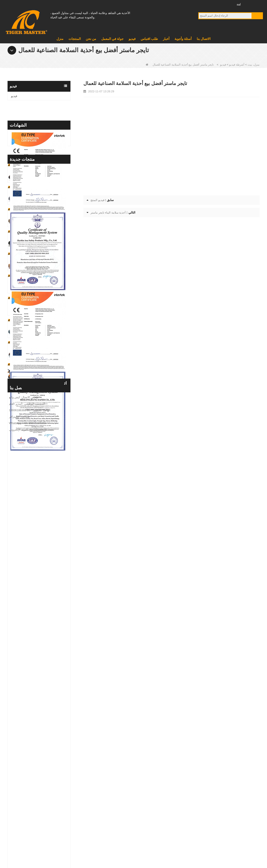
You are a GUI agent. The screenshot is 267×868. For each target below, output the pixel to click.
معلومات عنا (94, 782)
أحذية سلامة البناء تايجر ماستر (108, 213)
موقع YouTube (210, 4)
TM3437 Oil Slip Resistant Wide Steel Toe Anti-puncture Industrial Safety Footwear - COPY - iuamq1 (47, 616)
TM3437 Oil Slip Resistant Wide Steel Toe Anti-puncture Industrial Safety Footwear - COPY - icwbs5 (47, 638)
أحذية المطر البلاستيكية (151, 816)
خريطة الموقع (36, 845)
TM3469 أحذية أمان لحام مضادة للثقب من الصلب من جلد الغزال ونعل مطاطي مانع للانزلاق (47, 505)
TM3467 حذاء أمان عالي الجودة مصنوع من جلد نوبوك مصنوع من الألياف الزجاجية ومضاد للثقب (47, 550)
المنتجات (75, 39)
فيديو (132, 39)
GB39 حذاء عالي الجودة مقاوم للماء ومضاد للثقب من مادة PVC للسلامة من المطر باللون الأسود (47, 594)
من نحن (91, 39)
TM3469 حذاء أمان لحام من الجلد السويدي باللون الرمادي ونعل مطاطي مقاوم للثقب (47, 483)
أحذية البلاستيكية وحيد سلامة (155, 804)
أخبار (166, 39)
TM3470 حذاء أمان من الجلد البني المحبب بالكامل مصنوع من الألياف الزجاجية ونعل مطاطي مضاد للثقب (47, 461)
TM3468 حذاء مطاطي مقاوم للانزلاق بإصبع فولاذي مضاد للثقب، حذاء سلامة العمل (47, 528)
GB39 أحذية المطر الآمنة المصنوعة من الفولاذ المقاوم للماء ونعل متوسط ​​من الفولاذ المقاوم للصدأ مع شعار (47, 572)
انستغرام (226, 4)
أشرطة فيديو (237, 65)
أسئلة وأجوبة (183, 39)
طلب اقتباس (149, 39)
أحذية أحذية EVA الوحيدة (152, 782)
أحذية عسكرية (146, 793)
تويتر (218, 4)
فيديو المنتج (97, 200)
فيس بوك (202, 4)
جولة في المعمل (112, 39)
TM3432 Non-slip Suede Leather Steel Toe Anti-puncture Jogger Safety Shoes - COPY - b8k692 (47, 660)
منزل (60, 39)
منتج (89, 793)
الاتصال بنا (204, 39)
